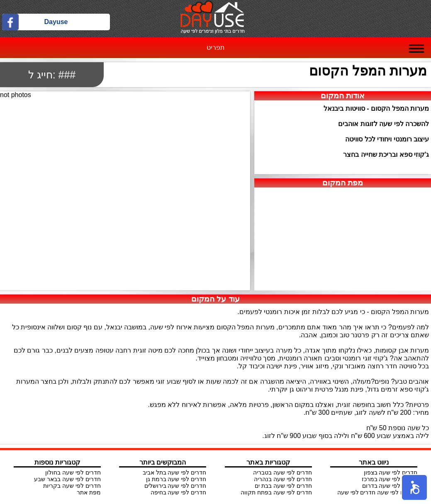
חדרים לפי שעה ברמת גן (176, 479)
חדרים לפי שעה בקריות (72, 486)
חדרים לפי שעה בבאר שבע (67, 479)
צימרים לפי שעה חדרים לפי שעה (377, 492)
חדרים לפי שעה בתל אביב (175, 472)
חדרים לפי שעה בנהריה (283, 479)
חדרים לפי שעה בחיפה (179, 492)
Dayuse (56, 22)
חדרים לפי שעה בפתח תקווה (276, 492)
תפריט (216, 47)
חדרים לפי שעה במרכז (390, 479)
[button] (414, 487)
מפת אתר (89, 492)
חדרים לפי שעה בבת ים (283, 486)
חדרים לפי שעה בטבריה (282, 472)
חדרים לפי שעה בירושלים (175, 486)
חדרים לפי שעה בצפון (391, 472)
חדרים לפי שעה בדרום (390, 486)
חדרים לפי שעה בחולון (73, 472)
